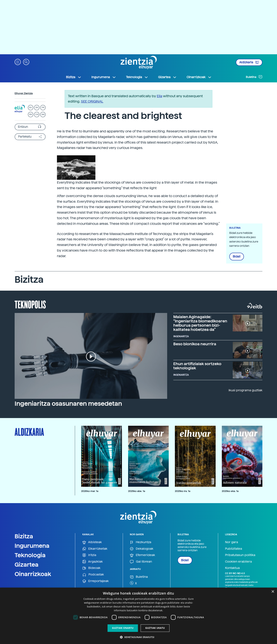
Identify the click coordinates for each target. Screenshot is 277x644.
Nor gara (232, 542)
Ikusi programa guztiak (245, 390)
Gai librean (141, 562)
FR (43, 107)
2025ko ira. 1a (183, 491)
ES (37, 107)
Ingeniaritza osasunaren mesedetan (68, 404)
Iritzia (89, 555)
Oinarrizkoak (33, 574)
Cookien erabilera (238, 562)
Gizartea (27, 565)
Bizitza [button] (74, 77)
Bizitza (24, 536)
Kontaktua (232, 568)
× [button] (273, 592)
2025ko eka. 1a (230, 491)
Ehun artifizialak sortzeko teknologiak (197, 366)
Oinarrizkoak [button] (199, 77)
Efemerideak (142, 555)
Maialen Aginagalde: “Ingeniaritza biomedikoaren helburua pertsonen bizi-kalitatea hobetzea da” (200, 323)
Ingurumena (32, 546)
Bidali (237, 257)
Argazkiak (93, 562)
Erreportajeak (96, 581)
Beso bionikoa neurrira (195, 344)
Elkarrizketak (95, 549)
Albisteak (92, 542)
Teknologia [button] (137, 77)
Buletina (254, 77)
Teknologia (30, 555)
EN (31, 114)
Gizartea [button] (167, 77)
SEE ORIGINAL (92, 101)
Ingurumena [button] (104, 77)
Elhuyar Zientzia (24, 93)
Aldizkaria (249, 62)
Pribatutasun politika (240, 555)
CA (37, 114)
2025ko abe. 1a (137, 491)
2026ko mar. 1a (90, 491)
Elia (159, 96)
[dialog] (138, 616)
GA (43, 114)
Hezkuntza (141, 542)
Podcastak (93, 575)
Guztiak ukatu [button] (155, 628)
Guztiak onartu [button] (123, 628)
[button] (18, 62)
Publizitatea (234, 549)
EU (31, 107)
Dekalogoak (142, 549)
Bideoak (91, 568)
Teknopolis (30, 304)
